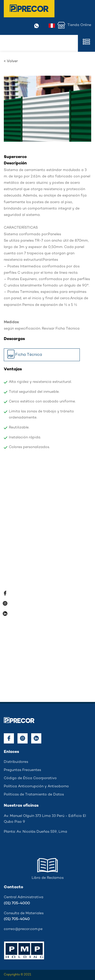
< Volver (11, 61)
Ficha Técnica (24, 355)
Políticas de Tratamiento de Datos (34, 795)
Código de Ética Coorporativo (30, 778)
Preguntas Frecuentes (22, 770)
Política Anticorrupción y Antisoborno (36, 786)
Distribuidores (16, 762)
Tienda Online (74, 25)
